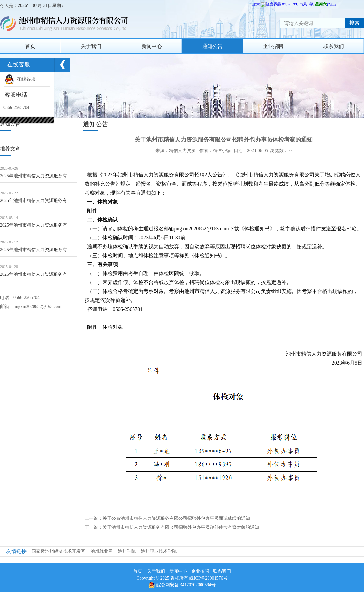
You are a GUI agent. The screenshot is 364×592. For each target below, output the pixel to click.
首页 (30, 46)
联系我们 (334, 46)
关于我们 (91, 46)
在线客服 (20, 79)
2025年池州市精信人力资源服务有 (34, 176)
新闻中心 (152, 46)
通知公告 (212, 46)
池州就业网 (102, 551)
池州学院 (127, 551)
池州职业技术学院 (159, 551)
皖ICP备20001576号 (209, 578)
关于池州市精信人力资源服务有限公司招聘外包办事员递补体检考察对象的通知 (181, 527)
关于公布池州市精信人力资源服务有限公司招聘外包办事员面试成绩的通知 (176, 518)
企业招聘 (273, 46)
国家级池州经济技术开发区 (58, 551)
